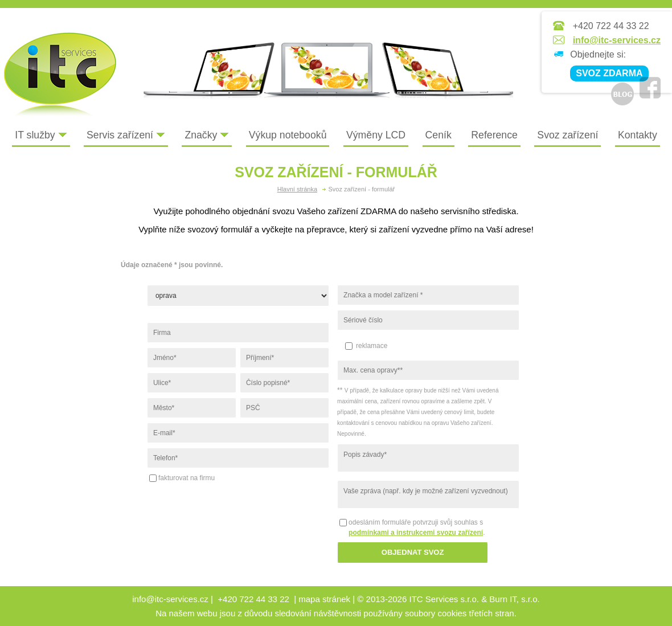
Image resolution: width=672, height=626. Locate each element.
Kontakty (638, 135)
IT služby (41, 135)
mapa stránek (324, 599)
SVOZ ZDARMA (609, 73)
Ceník (439, 135)
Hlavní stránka (297, 189)
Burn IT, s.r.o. (514, 599)
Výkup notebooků (288, 135)
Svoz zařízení (567, 135)
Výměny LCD (376, 135)
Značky (207, 135)
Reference (494, 135)
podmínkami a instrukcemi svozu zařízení (416, 533)
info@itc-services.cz (617, 40)
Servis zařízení (126, 135)
